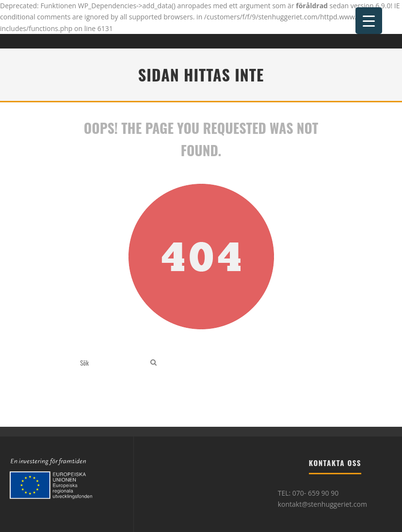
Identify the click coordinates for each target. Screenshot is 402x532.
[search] (153, 363)
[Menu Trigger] (369, 21)
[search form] (113, 363)
